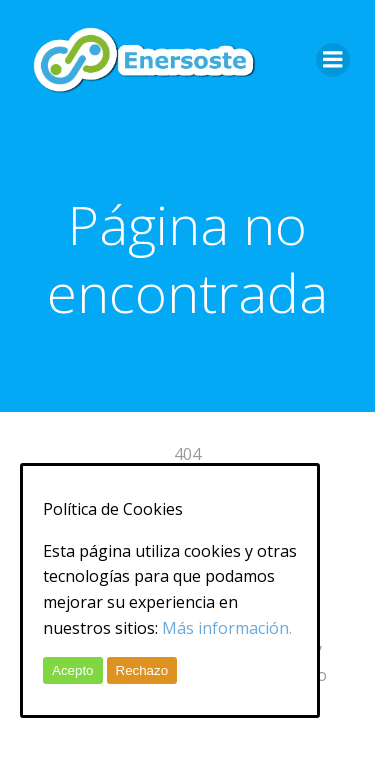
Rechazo (142, 670)
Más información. (227, 628)
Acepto (73, 670)
